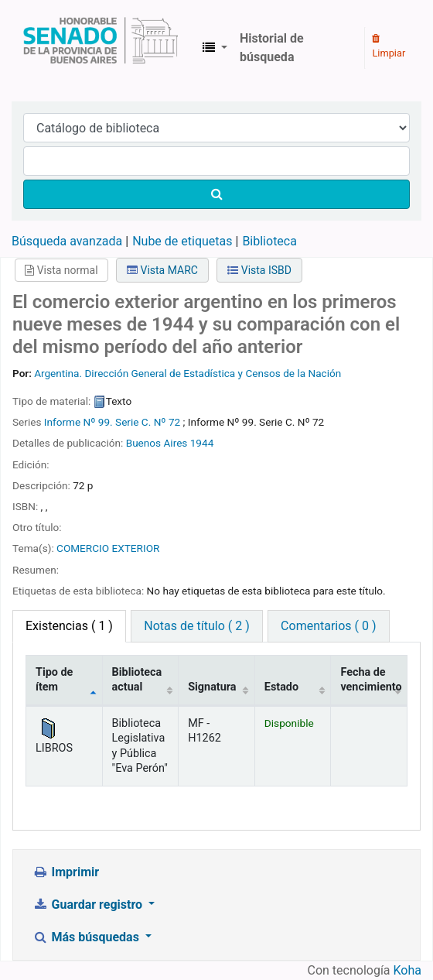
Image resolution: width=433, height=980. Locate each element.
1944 (202, 443)
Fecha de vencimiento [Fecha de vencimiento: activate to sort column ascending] (371, 680)
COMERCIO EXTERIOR (108, 548)
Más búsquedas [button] (87, 937)
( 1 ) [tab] (69, 626)
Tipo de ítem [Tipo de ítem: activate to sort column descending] (54, 680)
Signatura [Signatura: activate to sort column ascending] (212, 687)
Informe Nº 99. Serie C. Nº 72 (112, 422)
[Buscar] (216, 194)
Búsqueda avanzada (67, 241)
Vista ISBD (259, 270)
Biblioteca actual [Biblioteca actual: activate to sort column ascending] (137, 680)
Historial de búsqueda (272, 48)
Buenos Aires (157, 443)
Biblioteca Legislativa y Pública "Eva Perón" (101, 48)
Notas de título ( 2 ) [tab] (196, 626)
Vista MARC (162, 270)
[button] (215, 48)
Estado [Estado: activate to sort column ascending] (281, 687)
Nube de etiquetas (182, 241)
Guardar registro (89, 905)
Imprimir (66, 872)
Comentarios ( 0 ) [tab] (328, 626)
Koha (407, 970)
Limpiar (389, 46)
